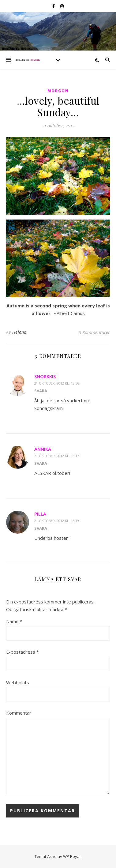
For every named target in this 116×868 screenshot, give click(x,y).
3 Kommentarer (94, 332)
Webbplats (18, 682)
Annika (43, 449)
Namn (14, 621)
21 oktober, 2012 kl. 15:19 (57, 521)
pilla (40, 514)
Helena (19, 332)
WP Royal (72, 856)
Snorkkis (45, 376)
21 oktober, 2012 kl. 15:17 (57, 456)
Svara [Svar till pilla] (41, 528)
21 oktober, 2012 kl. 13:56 (57, 383)
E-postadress (22, 652)
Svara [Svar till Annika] (41, 463)
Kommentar (19, 713)
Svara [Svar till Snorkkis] (41, 391)
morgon (58, 91)
